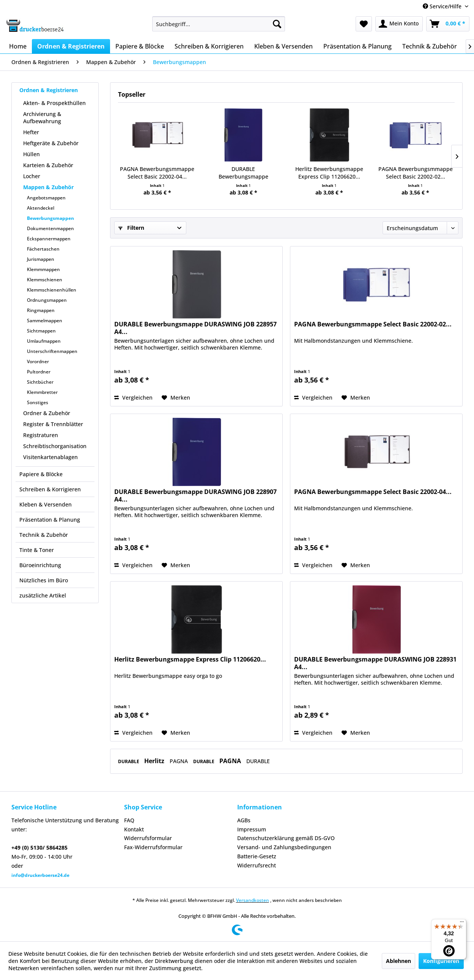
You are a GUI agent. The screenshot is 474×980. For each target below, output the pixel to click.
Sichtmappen (41, 331)
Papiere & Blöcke (41, 474)
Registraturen (41, 435)
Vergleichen (133, 397)
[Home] (18, 46)
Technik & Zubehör (44, 535)
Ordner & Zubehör (47, 413)
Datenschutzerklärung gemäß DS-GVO (286, 838)
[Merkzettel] (364, 24)
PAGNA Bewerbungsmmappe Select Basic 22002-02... (416, 173)
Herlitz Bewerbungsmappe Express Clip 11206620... (329, 173)
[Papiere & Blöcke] (140, 46)
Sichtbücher (40, 382)
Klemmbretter (42, 392)
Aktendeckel (41, 208)
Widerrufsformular (148, 838)
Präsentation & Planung (50, 520)
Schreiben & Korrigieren (50, 489)
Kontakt (134, 829)
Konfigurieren (441, 961)
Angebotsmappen (46, 198)
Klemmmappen (43, 269)
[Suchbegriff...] (219, 24)
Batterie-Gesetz (257, 856)
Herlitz (155, 761)
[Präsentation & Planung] (357, 46)
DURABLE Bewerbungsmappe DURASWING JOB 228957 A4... (195, 328)
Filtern (131, 228)
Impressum (252, 829)
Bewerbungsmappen (50, 218)
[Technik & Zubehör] (430, 46)
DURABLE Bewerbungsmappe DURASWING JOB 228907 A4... (243, 173)
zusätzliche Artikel (43, 595)
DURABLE (129, 761)
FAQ (129, 820)
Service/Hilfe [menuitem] (443, 6)
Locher (32, 176)
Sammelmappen (45, 321)
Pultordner (39, 372)
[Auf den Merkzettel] (176, 398)
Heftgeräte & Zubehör (51, 143)
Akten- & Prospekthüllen (54, 103)
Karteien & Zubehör (48, 165)
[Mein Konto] (399, 24)
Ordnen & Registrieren (49, 90)
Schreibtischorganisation (55, 446)
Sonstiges (38, 402)
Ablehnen (398, 961)
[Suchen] (277, 24)
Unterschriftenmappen (52, 351)
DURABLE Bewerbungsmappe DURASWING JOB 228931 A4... (375, 663)
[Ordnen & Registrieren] (71, 46)
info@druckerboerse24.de (40, 875)
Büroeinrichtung (40, 565)
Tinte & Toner (37, 550)
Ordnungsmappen (47, 300)
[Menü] (462, 924)
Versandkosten (253, 900)
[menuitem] (219, 24)
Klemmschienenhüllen (52, 290)
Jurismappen (41, 259)
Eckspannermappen (49, 239)
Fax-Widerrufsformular (153, 847)
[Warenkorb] (448, 24)
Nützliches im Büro (44, 580)
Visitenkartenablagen (50, 457)
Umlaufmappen (44, 341)
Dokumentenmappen (50, 228)
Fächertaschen (43, 249)
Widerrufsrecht (257, 865)
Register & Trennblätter (53, 424)
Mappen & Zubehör (48, 187)
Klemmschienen (45, 280)
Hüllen (31, 154)
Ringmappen (41, 310)
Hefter (31, 132)
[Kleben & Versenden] (283, 46)
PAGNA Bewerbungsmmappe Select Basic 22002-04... (157, 173)
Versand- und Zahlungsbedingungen (284, 847)
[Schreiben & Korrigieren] (209, 46)
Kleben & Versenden (46, 504)
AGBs (244, 820)
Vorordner (38, 361)
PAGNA (180, 761)
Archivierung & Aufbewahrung (42, 118)
